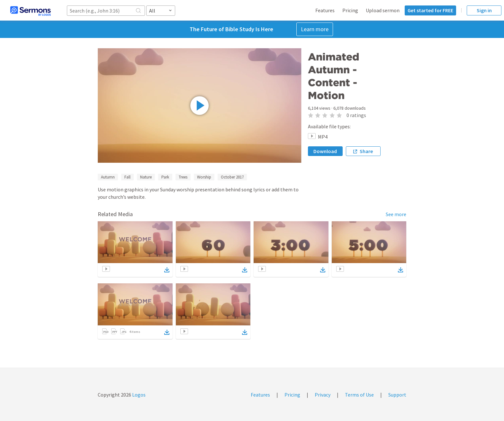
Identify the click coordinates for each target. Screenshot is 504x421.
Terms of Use (359, 395)
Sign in (484, 10)
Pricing (350, 10)
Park (165, 177)
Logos (138, 395)
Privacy (323, 395)
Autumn (108, 177)
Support (397, 395)
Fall (127, 177)
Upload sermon (383, 10)
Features (325, 10)
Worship (204, 177)
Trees (183, 177)
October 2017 (232, 177)
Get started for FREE (430, 10)
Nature (146, 177)
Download (325, 151)
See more (396, 214)
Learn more (315, 29)
